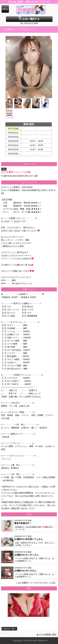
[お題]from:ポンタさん (25, 571)
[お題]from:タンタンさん (26, 555)
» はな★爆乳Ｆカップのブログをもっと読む (36, 583)
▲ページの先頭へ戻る (46, 634)
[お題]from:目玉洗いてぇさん (29, 539)
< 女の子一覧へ (9, 629)
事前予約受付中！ (23, 523)
